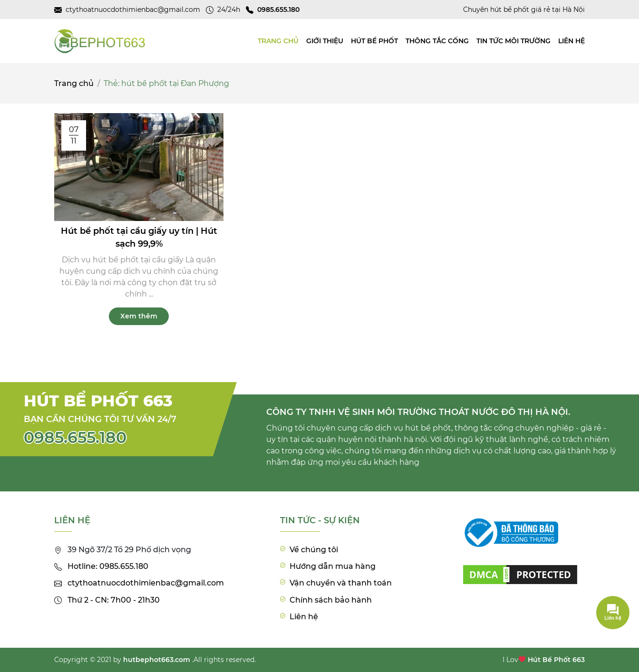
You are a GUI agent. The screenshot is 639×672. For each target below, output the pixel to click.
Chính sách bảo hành (331, 600)
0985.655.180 (75, 437)
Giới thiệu (325, 41)
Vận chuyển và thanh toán (341, 583)
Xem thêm (139, 316)
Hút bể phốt (374, 41)
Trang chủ (74, 83)
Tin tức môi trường (513, 41)
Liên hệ (571, 41)
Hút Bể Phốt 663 (556, 660)
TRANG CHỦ (278, 41)
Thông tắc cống (437, 41)
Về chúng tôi (314, 550)
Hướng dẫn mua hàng (333, 566)
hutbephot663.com (157, 660)
